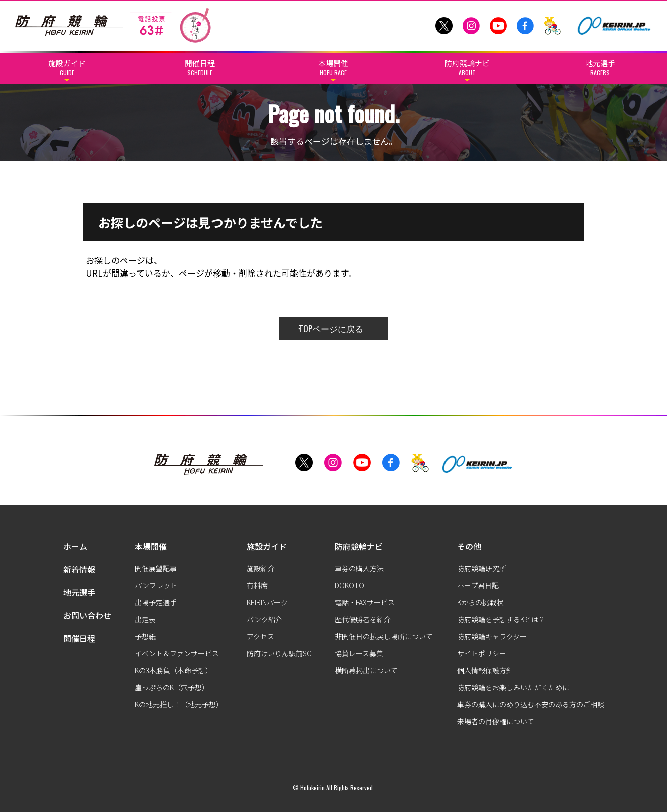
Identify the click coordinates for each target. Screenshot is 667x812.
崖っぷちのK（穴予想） (172, 687)
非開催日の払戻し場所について (384, 636)
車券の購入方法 (359, 568)
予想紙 (145, 636)
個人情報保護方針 (485, 670)
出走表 (145, 619)
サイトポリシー (482, 653)
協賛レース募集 (359, 653)
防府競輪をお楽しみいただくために (513, 687)
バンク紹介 (264, 619)
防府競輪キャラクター (492, 636)
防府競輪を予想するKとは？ (501, 619)
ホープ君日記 (478, 585)
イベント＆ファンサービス (177, 653)
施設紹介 (261, 568)
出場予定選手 (156, 602)
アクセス (260, 636)
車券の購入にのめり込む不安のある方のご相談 (531, 704)
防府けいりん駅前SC (279, 653)
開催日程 (79, 638)
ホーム (75, 546)
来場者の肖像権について (496, 721)
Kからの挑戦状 (480, 602)
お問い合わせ (87, 615)
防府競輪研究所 (482, 568)
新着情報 (79, 569)
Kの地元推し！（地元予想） (179, 704)
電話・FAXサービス (365, 602)
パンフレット (156, 585)
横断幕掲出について (366, 670)
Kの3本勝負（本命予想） (174, 670)
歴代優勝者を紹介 (363, 619)
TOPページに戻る (331, 328)
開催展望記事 (156, 568)
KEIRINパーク (267, 602)
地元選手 (79, 592)
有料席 (257, 585)
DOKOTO (350, 585)
